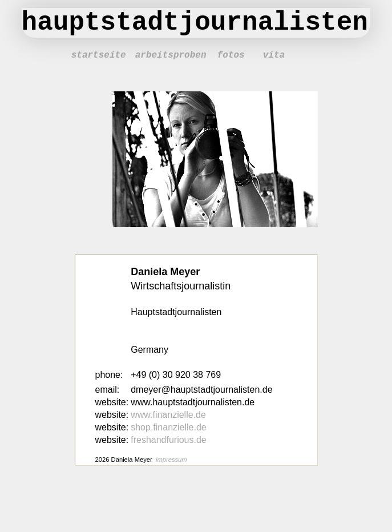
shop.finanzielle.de (169, 427)
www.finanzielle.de (168, 415)
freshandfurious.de (169, 440)
